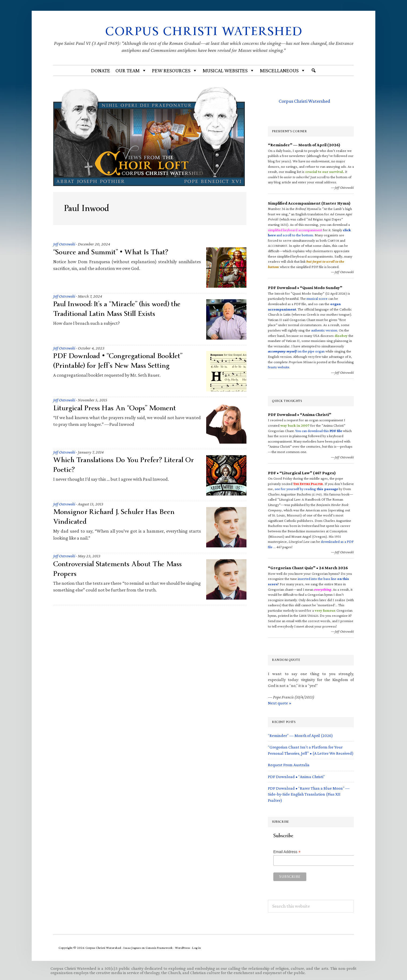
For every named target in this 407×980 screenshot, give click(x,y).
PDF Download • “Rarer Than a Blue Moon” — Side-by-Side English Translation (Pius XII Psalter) (309, 794)
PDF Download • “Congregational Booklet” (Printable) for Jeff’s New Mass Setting (119, 361)
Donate (101, 70)
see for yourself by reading (306, 489)
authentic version (324, 330)
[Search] (314, 70)
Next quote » (280, 703)
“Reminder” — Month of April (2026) (300, 735)
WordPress (183, 947)
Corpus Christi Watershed (204, 31)
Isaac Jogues (132, 947)
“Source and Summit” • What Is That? (111, 252)
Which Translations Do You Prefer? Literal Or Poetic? (124, 464)
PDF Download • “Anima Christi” (296, 776)
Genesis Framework (159, 947)
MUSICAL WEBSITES (229, 70)
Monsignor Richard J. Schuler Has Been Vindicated (114, 517)
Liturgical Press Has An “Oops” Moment (115, 408)
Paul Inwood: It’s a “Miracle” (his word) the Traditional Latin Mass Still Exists (118, 309)
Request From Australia (289, 765)
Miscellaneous (283, 70)
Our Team (131, 70)
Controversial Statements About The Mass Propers (118, 569)
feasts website (279, 367)
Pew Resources (175, 70)
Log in (197, 947)
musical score (317, 298)
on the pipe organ (296, 351)
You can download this (319, 430)
